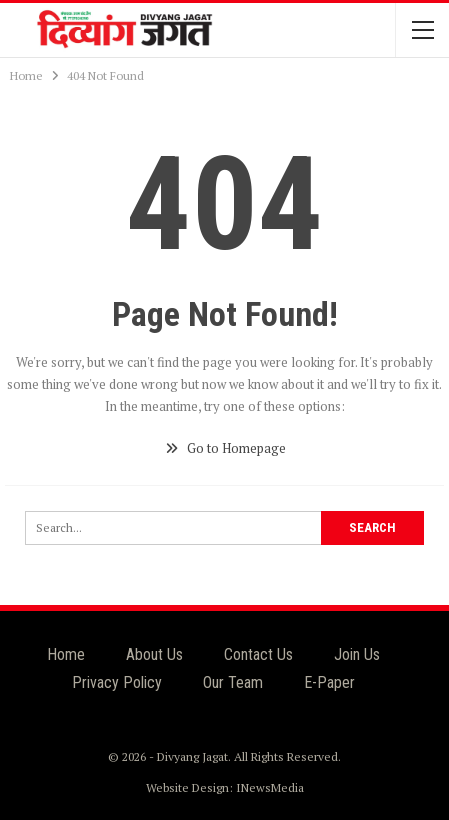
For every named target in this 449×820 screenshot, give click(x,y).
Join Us (357, 654)
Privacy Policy (117, 682)
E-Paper (329, 682)
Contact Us (258, 654)
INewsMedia (270, 787)
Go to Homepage (224, 448)
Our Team (233, 682)
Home (66, 654)
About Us (154, 654)
